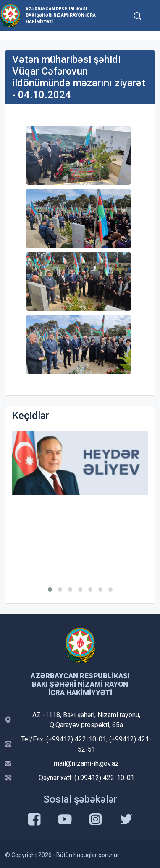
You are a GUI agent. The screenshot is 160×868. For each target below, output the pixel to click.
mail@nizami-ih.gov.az (86, 763)
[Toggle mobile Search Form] (137, 15)
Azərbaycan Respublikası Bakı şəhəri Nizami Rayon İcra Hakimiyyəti (61, 15)
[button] (50, 589)
